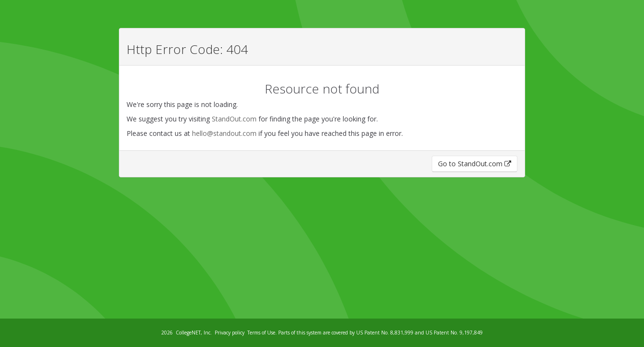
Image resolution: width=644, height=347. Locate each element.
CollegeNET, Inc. (194, 333)
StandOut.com (234, 119)
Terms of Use (261, 333)
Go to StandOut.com (475, 164)
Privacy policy (230, 333)
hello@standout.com (224, 133)
